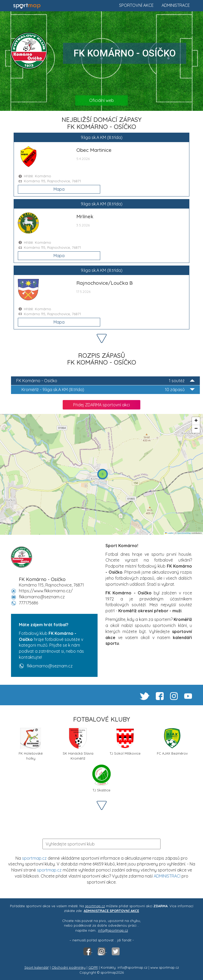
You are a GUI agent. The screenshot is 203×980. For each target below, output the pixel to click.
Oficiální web (101, 100)
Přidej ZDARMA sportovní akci (101, 405)
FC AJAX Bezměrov (172, 742)
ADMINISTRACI (167, 876)
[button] (103, 474)
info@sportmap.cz (113, 930)
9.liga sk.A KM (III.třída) (108, 390)
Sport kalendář (37, 967)
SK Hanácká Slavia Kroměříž (78, 744)
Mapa (59, 189)
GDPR (93, 967)
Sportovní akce (136, 5)
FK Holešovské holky (31, 744)
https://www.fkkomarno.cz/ (46, 591)
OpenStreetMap (184, 533)
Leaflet (169, 533)
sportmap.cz (34, 858)
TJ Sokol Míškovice (125, 742)
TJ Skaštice (102, 778)
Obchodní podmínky (69, 967)
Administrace (176, 5)
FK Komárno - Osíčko (105, 381)
